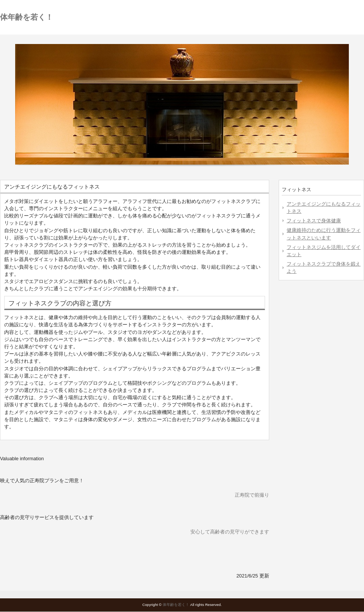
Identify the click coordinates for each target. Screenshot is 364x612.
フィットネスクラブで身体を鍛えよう (324, 267)
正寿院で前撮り (252, 495)
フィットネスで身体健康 (314, 221)
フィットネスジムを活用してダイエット (324, 251)
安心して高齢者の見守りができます (230, 532)
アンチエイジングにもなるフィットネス (324, 208)
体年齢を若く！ (27, 17)
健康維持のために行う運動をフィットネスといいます (324, 234)
